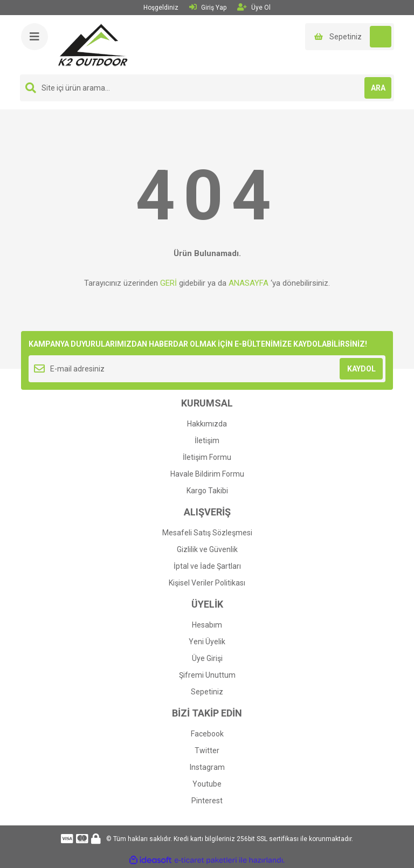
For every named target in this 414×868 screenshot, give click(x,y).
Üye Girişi (207, 658)
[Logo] (93, 44)
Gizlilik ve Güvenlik (207, 549)
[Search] (207, 88)
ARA (378, 88)
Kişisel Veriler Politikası (207, 583)
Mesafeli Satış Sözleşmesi (207, 533)
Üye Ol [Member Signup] (254, 7)
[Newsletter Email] (207, 369)
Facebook (207, 734)
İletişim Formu (207, 457)
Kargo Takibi (207, 491)
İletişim (207, 440)
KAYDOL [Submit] (361, 369)
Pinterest (207, 801)
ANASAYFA (249, 283)
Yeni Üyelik (207, 642)
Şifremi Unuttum (207, 675)
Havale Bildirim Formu (207, 474)
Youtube (207, 784)
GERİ (168, 283)
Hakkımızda (207, 424)
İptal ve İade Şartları (207, 566)
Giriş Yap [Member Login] (208, 7)
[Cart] (350, 37)
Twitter (207, 750)
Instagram (207, 767)
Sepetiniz (207, 692)
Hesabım (207, 625)
